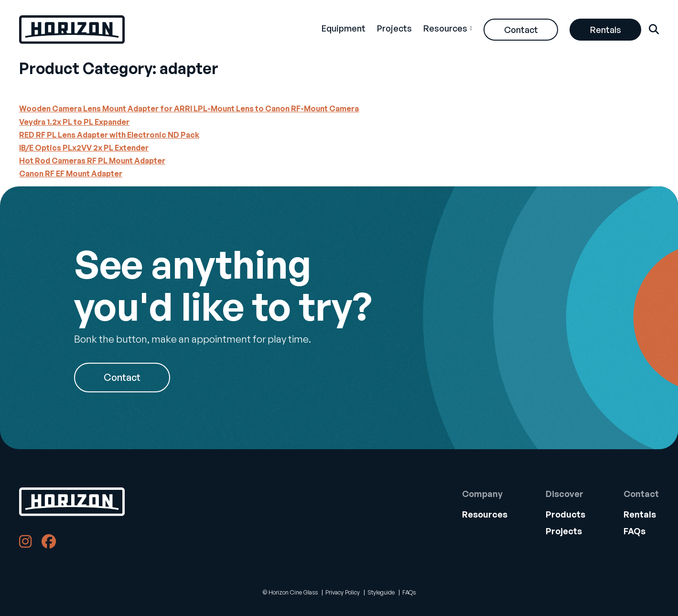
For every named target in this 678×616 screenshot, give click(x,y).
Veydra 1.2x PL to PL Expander (74, 122)
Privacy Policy (343, 592)
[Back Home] (72, 30)
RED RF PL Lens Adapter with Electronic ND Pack (109, 135)
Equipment (344, 28)
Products (565, 514)
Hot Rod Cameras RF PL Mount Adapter (92, 161)
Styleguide (381, 592)
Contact (521, 30)
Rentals (606, 30)
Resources (445, 28)
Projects (394, 28)
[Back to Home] (72, 502)
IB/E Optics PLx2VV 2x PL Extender (84, 148)
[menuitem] (344, 30)
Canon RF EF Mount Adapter (71, 173)
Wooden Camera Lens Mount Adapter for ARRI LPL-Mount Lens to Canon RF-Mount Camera (189, 108)
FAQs (635, 531)
